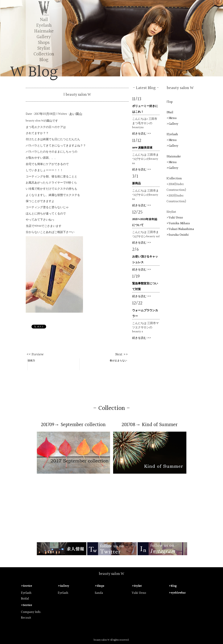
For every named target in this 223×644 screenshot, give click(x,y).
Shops (44, 43)
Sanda (99, 593)
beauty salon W (111, 574)
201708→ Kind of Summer (150, 425)
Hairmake (44, 31)
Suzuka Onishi (179, 235)
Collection (44, 54)
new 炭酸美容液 (142, 148)
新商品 (136, 183)
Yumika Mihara (179, 223)
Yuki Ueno (176, 218)
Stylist (44, 48)
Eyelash (44, 25)
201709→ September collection (73, 425)
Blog (44, 60)
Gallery (44, 37)
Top (170, 102)
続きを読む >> (142, 134)
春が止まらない (118, 361)
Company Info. (31, 612)
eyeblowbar (178, 593)
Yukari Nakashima (181, 229)
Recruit (26, 618)
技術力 (31, 361)
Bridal (25, 599)
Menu (173, 118)
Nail (44, 20)
